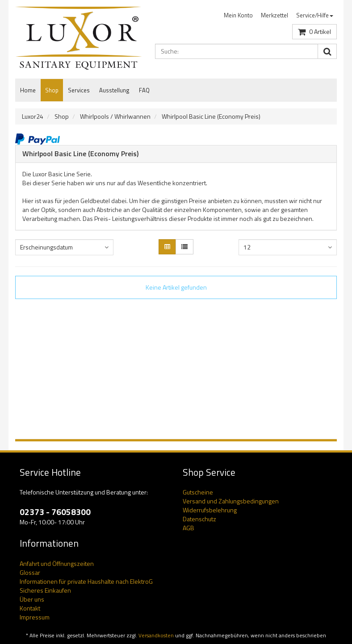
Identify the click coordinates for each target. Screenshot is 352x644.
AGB (189, 528)
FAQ (144, 90)
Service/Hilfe (315, 15)
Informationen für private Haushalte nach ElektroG (86, 581)
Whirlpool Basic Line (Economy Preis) (211, 116)
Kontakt (30, 608)
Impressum (35, 617)
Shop (52, 90)
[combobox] (64, 247)
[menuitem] (238, 15)
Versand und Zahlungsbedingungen (231, 501)
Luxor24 (33, 116)
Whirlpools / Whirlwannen (115, 116)
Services (79, 90)
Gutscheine (198, 492)
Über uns (32, 599)
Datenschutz (199, 519)
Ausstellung (114, 90)
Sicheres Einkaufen (45, 590)
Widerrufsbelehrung (210, 510)
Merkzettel (274, 15)
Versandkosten (156, 636)
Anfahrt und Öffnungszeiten (57, 563)
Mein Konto (238, 15)
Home (28, 90)
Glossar (30, 572)
